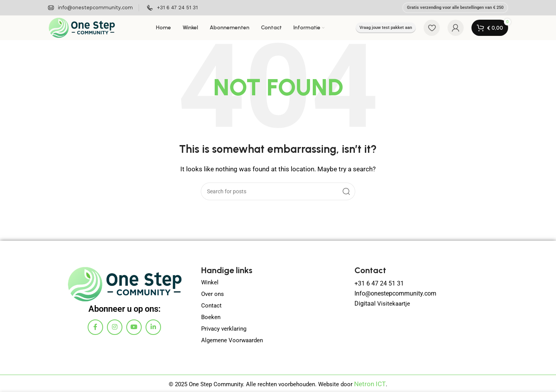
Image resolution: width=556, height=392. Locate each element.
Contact (211, 306)
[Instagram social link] (115, 327)
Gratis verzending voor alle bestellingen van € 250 (455, 8)
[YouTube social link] (134, 327)
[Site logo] (82, 27)
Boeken (211, 317)
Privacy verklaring (224, 329)
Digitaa (364, 302)
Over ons (213, 294)
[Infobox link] (90, 8)
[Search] (278, 191)
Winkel (210, 282)
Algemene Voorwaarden (232, 340)
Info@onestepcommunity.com (393, 292)
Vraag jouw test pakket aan (386, 28)
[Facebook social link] (95, 327)
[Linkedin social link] (153, 327)
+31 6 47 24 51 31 (378, 283)
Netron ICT (370, 384)
